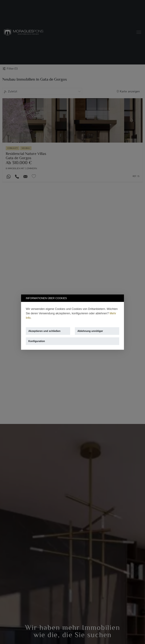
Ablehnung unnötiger (90, 331)
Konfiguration (37, 341)
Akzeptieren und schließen (44, 331)
